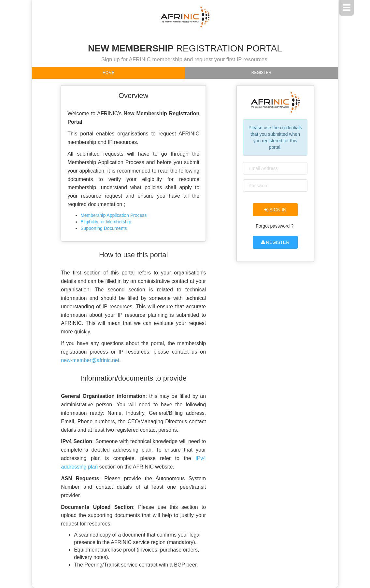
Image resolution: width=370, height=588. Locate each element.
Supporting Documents (104, 228)
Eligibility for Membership (106, 222)
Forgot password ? (275, 226)
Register (261, 73)
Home (108, 73)
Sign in (275, 210)
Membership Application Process (114, 215)
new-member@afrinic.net (90, 360)
